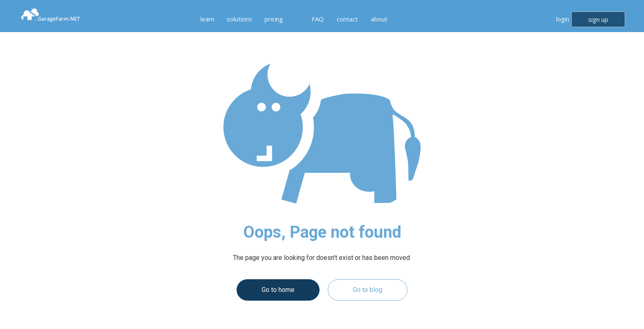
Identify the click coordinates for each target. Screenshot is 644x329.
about (379, 19)
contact (347, 19)
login (563, 19)
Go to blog (368, 290)
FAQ (318, 19)
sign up (598, 19)
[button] (205, 19)
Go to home (278, 290)
